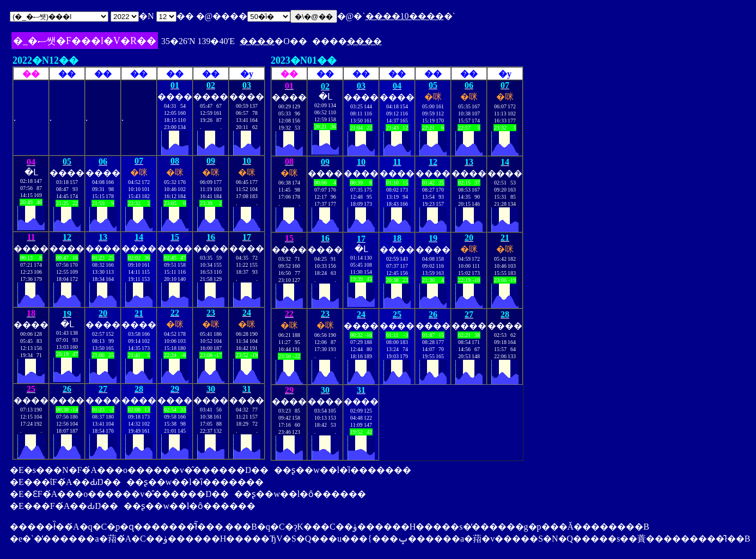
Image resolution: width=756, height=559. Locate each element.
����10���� (405, 16)
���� (257, 41)
